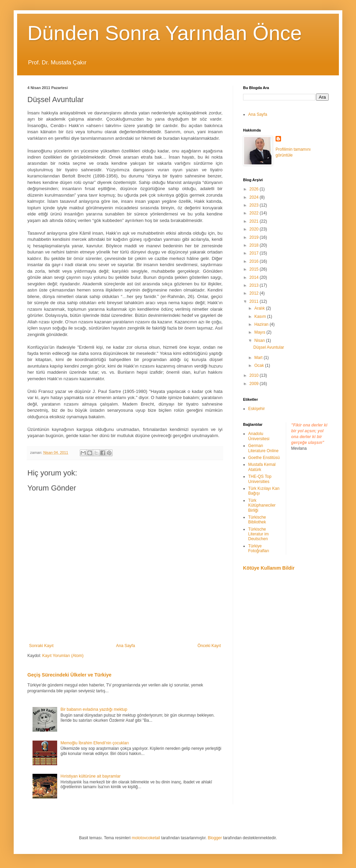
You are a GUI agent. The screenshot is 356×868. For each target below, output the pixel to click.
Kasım (261, 317)
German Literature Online (263, 448)
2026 (255, 189)
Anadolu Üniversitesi (259, 436)
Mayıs (260, 332)
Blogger (215, 838)
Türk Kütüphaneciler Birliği (262, 505)
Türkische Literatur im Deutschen (258, 534)
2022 (255, 213)
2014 (255, 277)
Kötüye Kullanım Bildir (269, 568)
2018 (255, 245)
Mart (259, 358)
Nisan (260, 340)
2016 (255, 261)
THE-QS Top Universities (260, 479)
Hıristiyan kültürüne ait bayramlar (91, 776)
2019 (255, 237)
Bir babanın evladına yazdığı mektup (94, 709)
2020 (255, 229)
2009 (255, 384)
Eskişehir (257, 409)
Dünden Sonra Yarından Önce (165, 33)
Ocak (260, 365)
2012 (255, 293)
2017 (255, 253)
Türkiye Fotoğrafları (259, 548)
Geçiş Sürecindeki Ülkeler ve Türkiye (69, 675)
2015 (255, 269)
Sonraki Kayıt (41, 646)
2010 (255, 375)
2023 (255, 205)
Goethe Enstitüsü (264, 458)
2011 (255, 301)
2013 (255, 285)
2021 (255, 221)
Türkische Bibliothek (257, 520)
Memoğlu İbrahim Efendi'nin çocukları (95, 743)
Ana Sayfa (125, 646)
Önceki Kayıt (209, 646)
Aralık (260, 308)
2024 (255, 197)
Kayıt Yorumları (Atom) (63, 656)
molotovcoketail (146, 838)
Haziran (262, 324)
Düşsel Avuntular (269, 347)
